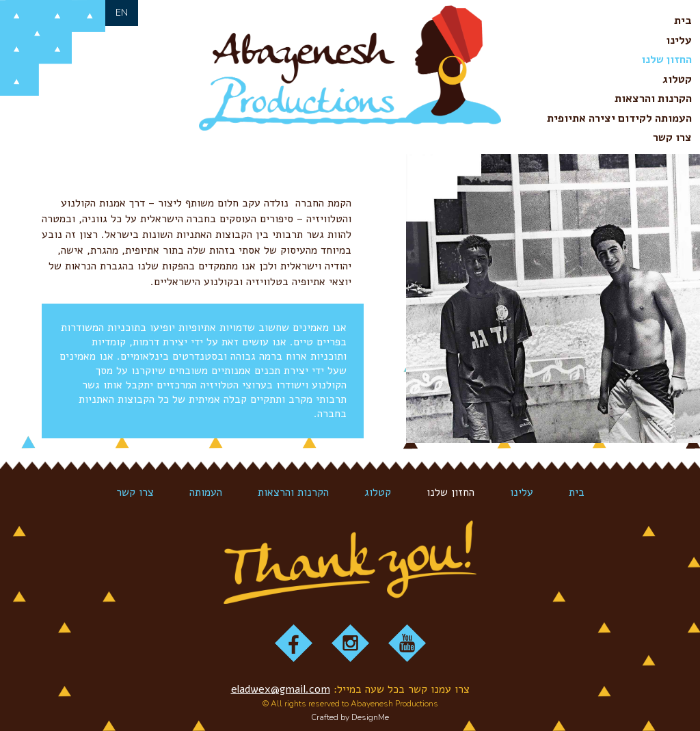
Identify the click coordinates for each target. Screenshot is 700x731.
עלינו (679, 40)
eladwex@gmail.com (281, 689)
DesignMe (370, 717)
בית (683, 21)
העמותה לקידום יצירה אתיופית (619, 118)
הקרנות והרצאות (653, 98)
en (122, 13)
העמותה (206, 492)
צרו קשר (672, 137)
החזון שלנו (667, 59)
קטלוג (677, 79)
